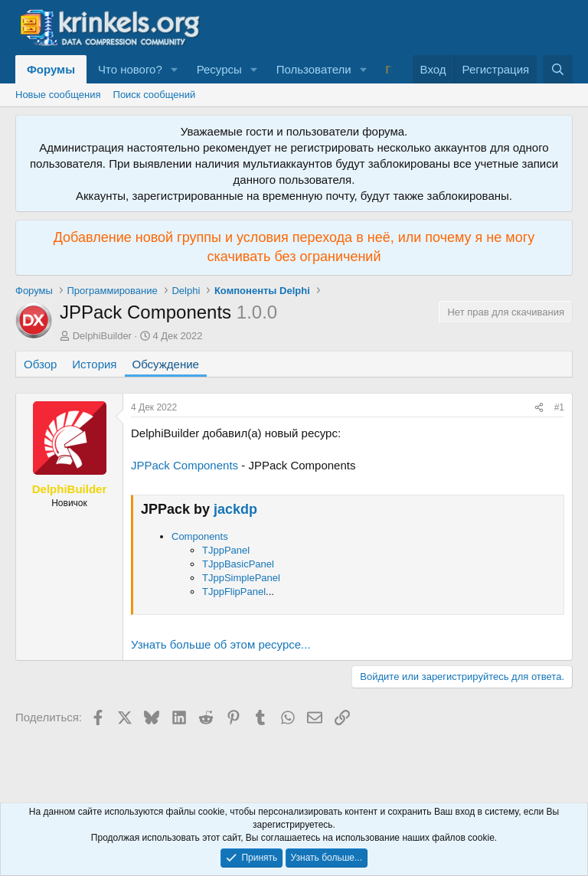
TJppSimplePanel (241, 578)
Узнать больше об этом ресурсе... (221, 644)
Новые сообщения (58, 95)
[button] (175, 69)
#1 (559, 407)
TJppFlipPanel (234, 592)
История (94, 364)
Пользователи (314, 69)
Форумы (51, 69)
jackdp (235, 509)
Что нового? (130, 69)
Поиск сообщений (155, 95)
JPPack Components (185, 465)
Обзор (40, 364)
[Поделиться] (539, 408)
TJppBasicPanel (238, 564)
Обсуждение (166, 364)
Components (200, 536)
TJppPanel (226, 550)
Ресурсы (219, 69)
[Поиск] (558, 69)
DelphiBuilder (102, 336)
